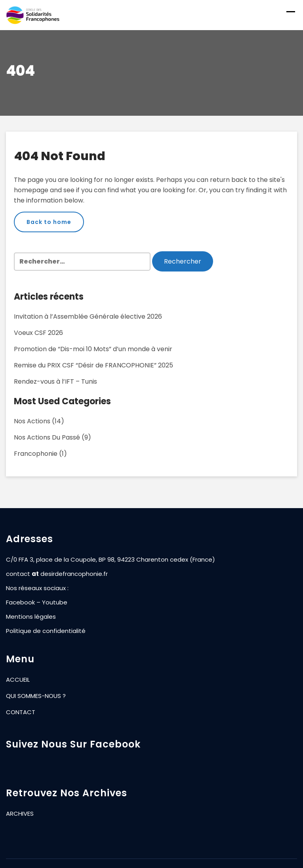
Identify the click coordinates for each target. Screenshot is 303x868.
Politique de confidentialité (46, 631)
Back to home (49, 222)
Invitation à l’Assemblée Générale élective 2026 (88, 316)
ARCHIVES (20, 814)
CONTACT (21, 712)
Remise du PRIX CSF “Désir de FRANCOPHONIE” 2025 (93, 365)
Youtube (55, 602)
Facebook (20, 602)
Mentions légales (31, 617)
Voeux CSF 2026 (38, 333)
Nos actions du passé (47, 437)
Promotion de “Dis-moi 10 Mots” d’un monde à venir (93, 349)
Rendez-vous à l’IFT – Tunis (55, 381)
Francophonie (36, 454)
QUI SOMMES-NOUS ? (36, 696)
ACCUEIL (18, 680)
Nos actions (32, 421)
